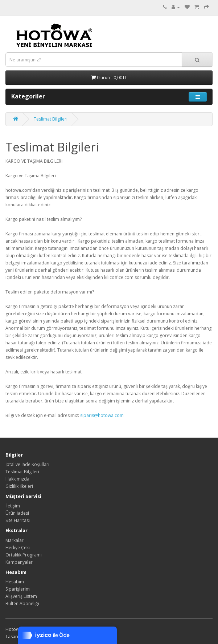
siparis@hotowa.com (102, 415)
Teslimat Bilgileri (51, 119)
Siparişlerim (18, 589)
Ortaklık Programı (24, 555)
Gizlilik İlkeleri (19, 486)
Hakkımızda (17, 479)
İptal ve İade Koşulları (27, 464)
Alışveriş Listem (21, 596)
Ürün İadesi (17, 513)
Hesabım (15, 582)
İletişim (13, 506)
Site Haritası (18, 520)
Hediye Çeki (18, 548)
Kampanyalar (19, 562)
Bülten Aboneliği (22, 604)
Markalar (15, 540)
